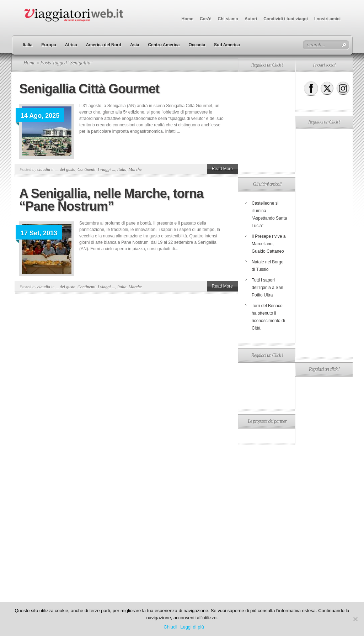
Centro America (164, 45)
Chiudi (170, 627)
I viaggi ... (106, 169)
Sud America (227, 45)
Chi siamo (228, 19)
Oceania (197, 45)
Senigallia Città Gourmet (89, 89)
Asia (135, 45)
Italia (28, 45)
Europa (49, 45)
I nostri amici (327, 19)
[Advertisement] (267, 122)
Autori (251, 19)
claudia (44, 169)
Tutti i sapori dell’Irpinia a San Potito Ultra (267, 288)
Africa (71, 45)
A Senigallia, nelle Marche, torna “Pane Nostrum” (111, 200)
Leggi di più (192, 627)
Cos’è (206, 19)
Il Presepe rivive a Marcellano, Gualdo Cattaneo (269, 244)
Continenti (87, 169)
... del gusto (65, 169)
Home (188, 19)
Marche (135, 169)
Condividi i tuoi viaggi (286, 19)
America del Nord (104, 45)
